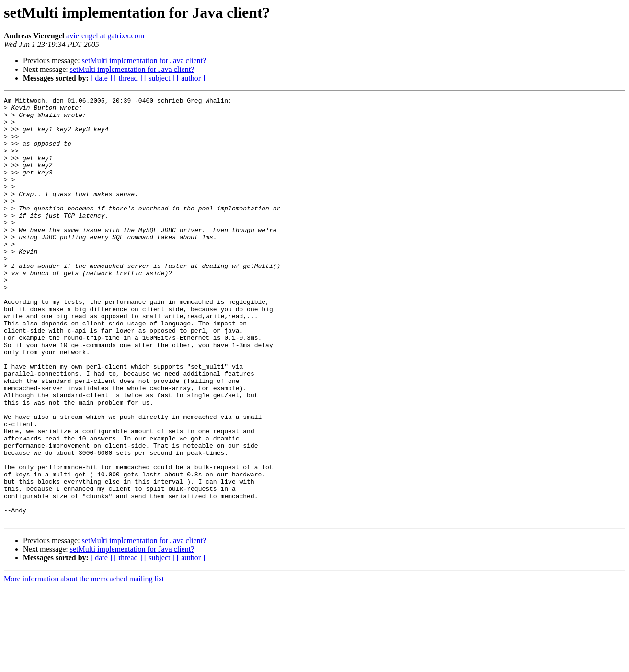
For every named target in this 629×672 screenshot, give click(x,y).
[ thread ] (128, 78)
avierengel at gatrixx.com (105, 36)
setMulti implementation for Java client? (144, 61)
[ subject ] (160, 78)
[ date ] (101, 78)
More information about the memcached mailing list (84, 664)
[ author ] (191, 78)
